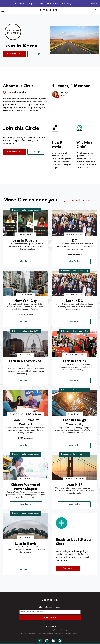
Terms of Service (40, 630)
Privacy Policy (54, 630)
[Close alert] (94, 4)
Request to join (14, 54)
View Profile (26, 261)
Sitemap (64, 630)
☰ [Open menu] (3, 11)
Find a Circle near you (77, 200)
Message (36, 54)
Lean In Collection (73, 633)
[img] (26, 223)
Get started (68, 568)
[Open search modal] (96, 11)
